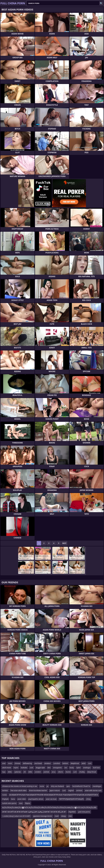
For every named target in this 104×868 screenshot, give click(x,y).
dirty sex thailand (57, 786)
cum (90, 763)
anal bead (38, 763)
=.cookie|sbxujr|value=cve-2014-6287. (16, 816)
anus (54, 772)
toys (4, 772)
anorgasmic (57, 768)
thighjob (5, 799)
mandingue (97, 786)
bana (13, 799)
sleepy (63, 816)
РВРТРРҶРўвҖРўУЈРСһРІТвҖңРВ (71, 799)
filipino (28, 803)
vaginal (71, 790)
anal (4, 763)
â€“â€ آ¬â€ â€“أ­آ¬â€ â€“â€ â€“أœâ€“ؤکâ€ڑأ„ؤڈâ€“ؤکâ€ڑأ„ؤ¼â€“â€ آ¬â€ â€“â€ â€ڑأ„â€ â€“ (34, 812)
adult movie (7, 768)
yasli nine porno (84, 812)
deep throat (92, 772)
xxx (66, 768)
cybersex (18, 772)
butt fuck (96, 768)
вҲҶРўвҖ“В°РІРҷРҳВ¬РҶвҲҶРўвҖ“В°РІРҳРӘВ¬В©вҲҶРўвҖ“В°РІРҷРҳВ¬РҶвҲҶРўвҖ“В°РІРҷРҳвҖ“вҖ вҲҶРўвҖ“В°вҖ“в (54, 795)
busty (72, 768)
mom (10, 763)
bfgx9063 (72, 812)
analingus (87, 768)
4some (68, 772)
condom (38, 772)
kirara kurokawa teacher (38, 790)
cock (31, 768)
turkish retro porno (9, 803)
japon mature (55, 790)
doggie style (40, 768)
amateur (48, 763)
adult (84, 763)
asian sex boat (51, 799)
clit (25, 772)
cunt (75, 772)
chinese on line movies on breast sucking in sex (20, 786)
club (70, 816)
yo (48, 786)
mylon (16, 768)
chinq (88, 799)
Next (64, 543)
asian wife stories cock (93, 790)
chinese (18, 763)
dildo (10, 772)
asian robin (22, 799)
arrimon (79, 790)
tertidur (5, 790)
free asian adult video (18, 790)
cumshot (57, 763)
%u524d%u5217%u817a (81, 786)
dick (49, 768)
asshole (46, 772)
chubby (82, 772)
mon (21, 803)
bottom (65, 763)
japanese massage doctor (43, 816)
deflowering (27, 763)
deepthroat (75, 763)
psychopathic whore (36, 799)
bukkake (24, 768)
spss (68, 786)
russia (4, 795)
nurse (42, 786)
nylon (78, 768)
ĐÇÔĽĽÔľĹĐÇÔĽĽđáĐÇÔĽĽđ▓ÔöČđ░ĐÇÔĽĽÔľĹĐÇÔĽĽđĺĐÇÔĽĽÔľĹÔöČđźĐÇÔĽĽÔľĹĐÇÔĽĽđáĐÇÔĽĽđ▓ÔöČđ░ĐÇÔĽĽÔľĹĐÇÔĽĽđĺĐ (49, 807)
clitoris (61, 772)
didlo (30, 772)
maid (57, 816)
